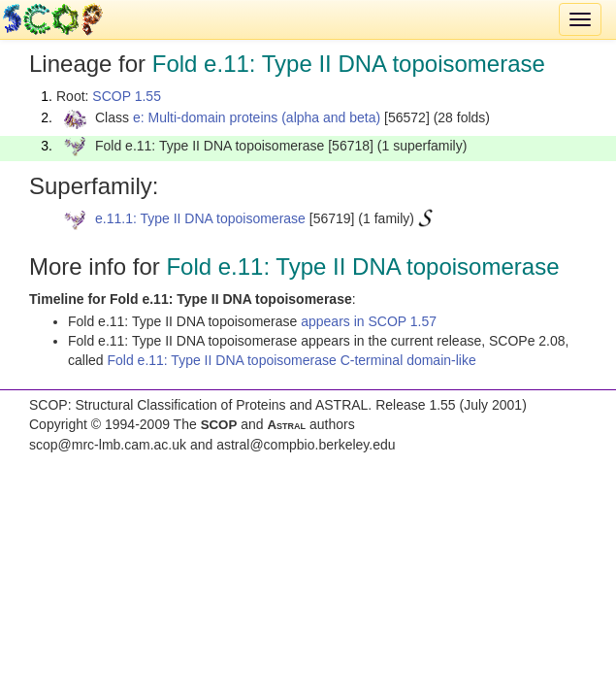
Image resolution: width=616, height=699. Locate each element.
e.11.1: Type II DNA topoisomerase (200, 218)
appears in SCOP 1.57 (369, 321)
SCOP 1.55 (127, 96)
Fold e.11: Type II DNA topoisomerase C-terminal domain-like (291, 360)
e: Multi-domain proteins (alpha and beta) (257, 117)
